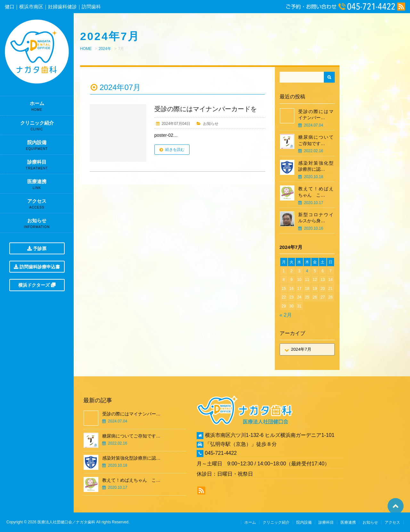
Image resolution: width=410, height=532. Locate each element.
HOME (86, 49)
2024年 (105, 49)
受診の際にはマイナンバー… (316, 115)
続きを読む (175, 150)
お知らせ (37, 225)
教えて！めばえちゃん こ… (316, 192)
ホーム (37, 108)
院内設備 (37, 147)
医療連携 (37, 186)
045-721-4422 (221, 453)
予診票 (37, 249)
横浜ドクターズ (37, 285)
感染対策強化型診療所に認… (316, 166)
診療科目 (37, 167)
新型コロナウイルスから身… (316, 218)
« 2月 (286, 315)
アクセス (37, 206)
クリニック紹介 (37, 127)
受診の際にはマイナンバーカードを (206, 109)
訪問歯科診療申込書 (37, 267)
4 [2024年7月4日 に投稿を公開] (307, 271)
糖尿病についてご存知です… (316, 140)
